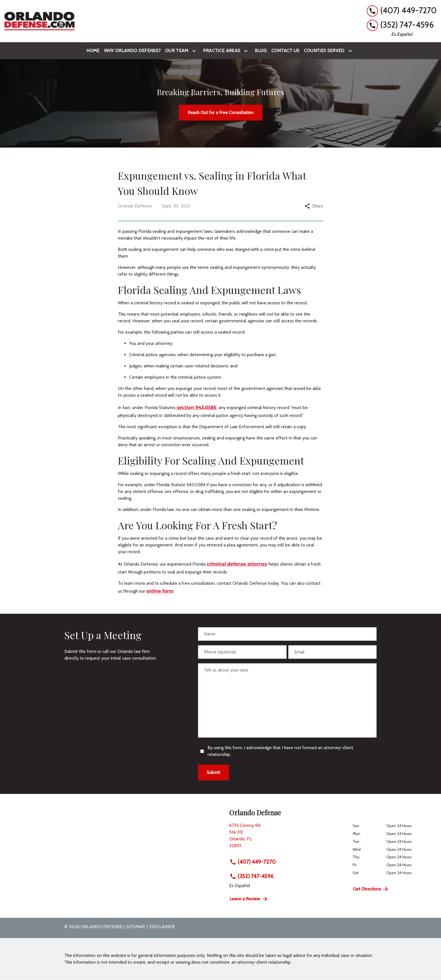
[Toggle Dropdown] (195, 51)
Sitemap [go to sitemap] (136, 927)
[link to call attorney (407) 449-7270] (402, 11)
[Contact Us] (285, 51)
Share (314, 206)
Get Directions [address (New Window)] (371, 889)
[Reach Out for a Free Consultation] (221, 113)
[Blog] (261, 51)
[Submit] (213, 773)
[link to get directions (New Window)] (287, 838)
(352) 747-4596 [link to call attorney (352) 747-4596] (252, 876)
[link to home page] (39, 21)
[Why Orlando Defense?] (132, 51)
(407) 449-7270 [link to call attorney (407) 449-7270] (253, 862)
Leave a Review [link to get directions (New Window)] (249, 899)
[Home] (93, 51)
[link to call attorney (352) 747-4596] (402, 25)
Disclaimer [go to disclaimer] (162, 927)
